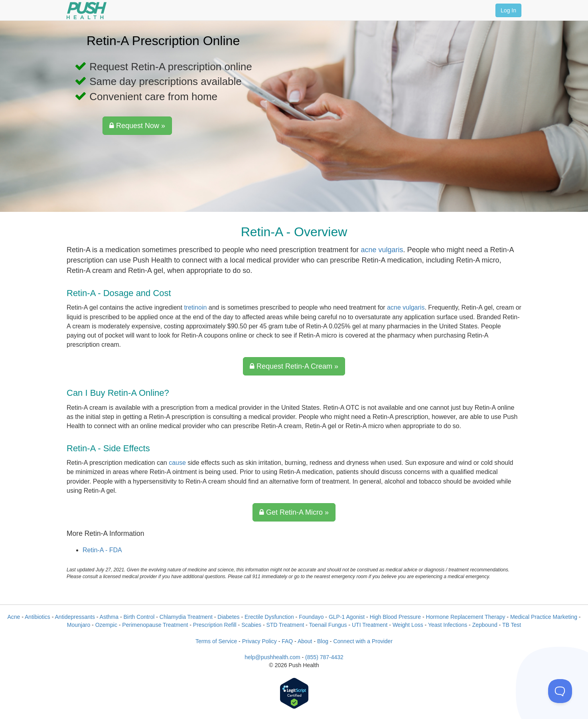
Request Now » (137, 126)
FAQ (287, 641)
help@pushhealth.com (272, 657)
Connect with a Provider (363, 641)
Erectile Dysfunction (269, 617)
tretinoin (195, 307)
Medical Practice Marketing (544, 617)
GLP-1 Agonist (347, 617)
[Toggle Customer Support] (560, 691)
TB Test (512, 625)
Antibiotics (37, 617)
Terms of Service (216, 641)
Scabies (251, 625)
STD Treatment (285, 625)
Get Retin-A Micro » (294, 512)
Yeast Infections (448, 625)
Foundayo (311, 617)
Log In (508, 10)
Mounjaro (79, 625)
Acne (14, 617)
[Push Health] (87, 11)
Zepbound (485, 625)
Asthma (109, 617)
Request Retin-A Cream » (294, 366)
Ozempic (106, 625)
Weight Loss (408, 625)
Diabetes (228, 617)
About (305, 641)
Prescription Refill (215, 625)
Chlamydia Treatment (186, 617)
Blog (323, 641)
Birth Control (139, 617)
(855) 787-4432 (324, 657)
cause (177, 463)
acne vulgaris (382, 250)
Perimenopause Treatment (155, 625)
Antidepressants (75, 617)
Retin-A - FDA (102, 550)
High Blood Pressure (395, 617)
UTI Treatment (370, 625)
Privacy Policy (259, 641)
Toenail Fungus (328, 625)
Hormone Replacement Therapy (466, 617)
